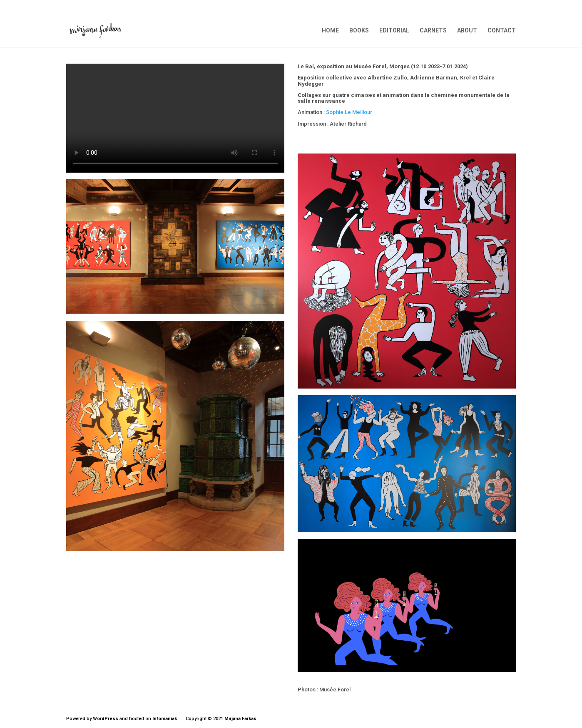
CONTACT (502, 31)
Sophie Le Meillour (349, 112)
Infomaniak (165, 719)
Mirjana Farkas (240, 719)
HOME (330, 31)
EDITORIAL (394, 31)
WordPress (106, 719)
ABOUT (467, 31)
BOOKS (359, 31)
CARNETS (433, 31)
